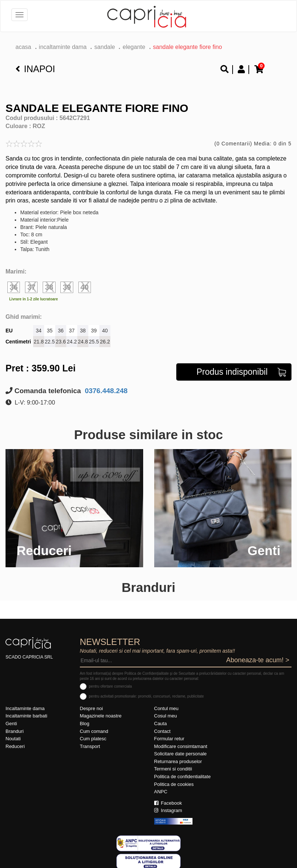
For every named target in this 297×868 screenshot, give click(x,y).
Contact (162, 731)
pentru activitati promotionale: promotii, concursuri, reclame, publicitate (146, 696)
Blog (85, 724)
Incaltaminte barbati (26, 716)
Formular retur (169, 739)
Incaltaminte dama (63, 47)
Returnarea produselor (178, 761)
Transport (90, 746)
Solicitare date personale (181, 754)
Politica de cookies (174, 784)
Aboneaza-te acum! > (258, 660)
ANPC (161, 792)
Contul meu (166, 708)
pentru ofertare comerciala (111, 686)
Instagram (168, 810)
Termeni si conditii (173, 769)
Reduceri (15, 746)
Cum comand (94, 731)
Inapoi (35, 69)
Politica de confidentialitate (183, 777)
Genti (11, 724)
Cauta (161, 724)
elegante (134, 47)
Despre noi (91, 708)
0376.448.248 (105, 391)
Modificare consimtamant (181, 746)
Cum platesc (93, 739)
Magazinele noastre (101, 716)
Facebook (168, 803)
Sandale (105, 47)
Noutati (13, 739)
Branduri (15, 731)
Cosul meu (166, 716)
